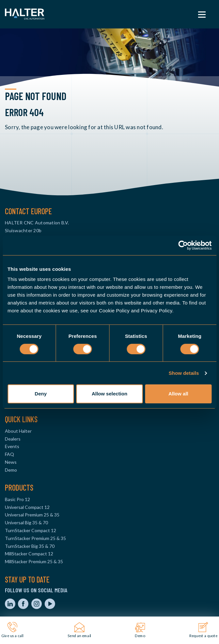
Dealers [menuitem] (13, 439)
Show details (184, 373)
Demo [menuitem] (11, 470)
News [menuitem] (11, 462)
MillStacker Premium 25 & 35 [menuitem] (34, 561)
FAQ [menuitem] (9, 454)
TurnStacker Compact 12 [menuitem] (31, 530)
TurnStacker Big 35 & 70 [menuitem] (30, 546)
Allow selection (109, 394)
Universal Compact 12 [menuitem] (27, 507)
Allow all (178, 394)
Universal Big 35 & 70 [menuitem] (26, 522)
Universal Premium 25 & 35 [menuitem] (32, 515)
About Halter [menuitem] (18, 431)
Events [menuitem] (12, 446)
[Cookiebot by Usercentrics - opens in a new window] (183, 245)
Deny (41, 394)
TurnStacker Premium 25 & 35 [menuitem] (35, 538)
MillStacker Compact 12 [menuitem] (29, 554)
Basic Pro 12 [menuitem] (17, 499)
